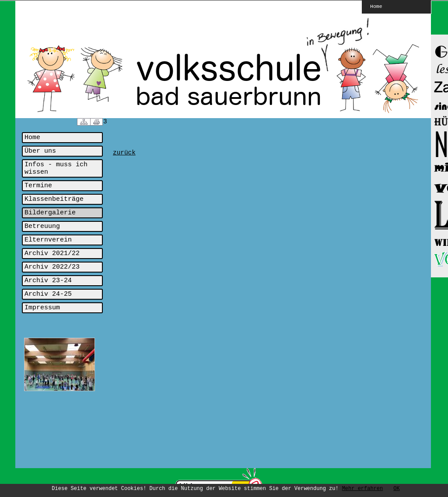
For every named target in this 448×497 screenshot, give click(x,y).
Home (376, 6)
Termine (38, 186)
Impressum (42, 308)
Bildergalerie (50, 213)
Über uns (40, 151)
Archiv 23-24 (48, 281)
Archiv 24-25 (48, 294)
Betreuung (42, 226)
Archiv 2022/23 (52, 267)
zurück (124, 153)
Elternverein (48, 240)
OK (396, 489)
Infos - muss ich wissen (56, 168)
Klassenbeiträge (54, 199)
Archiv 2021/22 (52, 254)
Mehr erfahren (363, 489)
